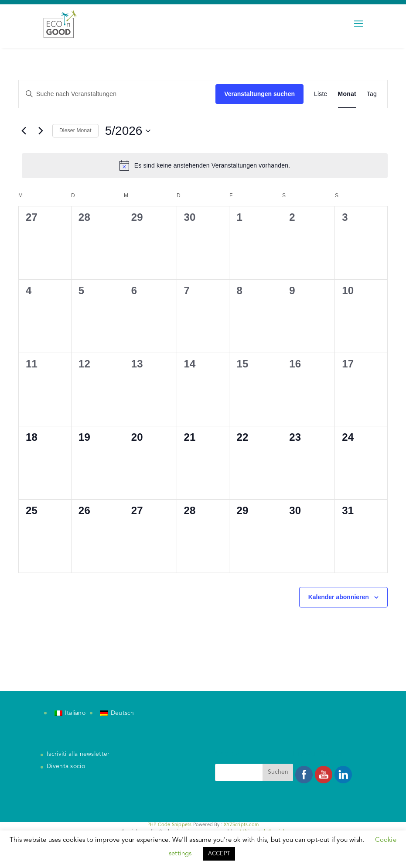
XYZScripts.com (241, 825)
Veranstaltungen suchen (259, 94)
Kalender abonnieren (339, 597)
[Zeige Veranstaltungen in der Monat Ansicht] (347, 94)
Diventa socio (66, 766)
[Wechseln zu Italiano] (70, 714)
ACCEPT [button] (219, 854)
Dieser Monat (75, 130)
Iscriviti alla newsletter (78, 754)
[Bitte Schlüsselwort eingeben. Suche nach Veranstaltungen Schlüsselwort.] (117, 94)
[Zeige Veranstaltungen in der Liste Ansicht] (321, 94)
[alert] (205, 165)
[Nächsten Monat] (41, 131)
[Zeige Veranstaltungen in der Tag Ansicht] (372, 94)
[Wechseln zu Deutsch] (117, 714)
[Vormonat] (24, 131)
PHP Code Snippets (169, 825)
